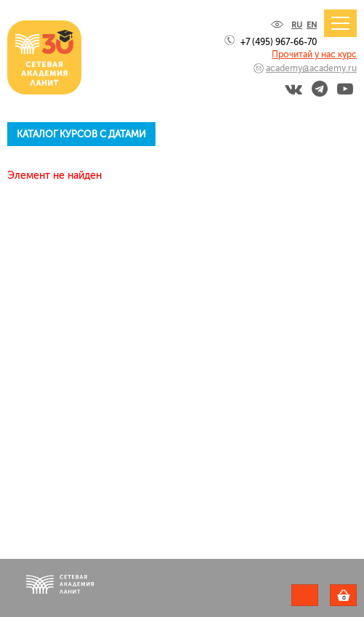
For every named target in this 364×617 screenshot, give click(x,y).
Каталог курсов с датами (81, 134)
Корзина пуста (356, 597)
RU (297, 25)
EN (312, 25)
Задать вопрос (305, 595)
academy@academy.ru (311, 68)
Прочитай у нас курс (314, 55)
